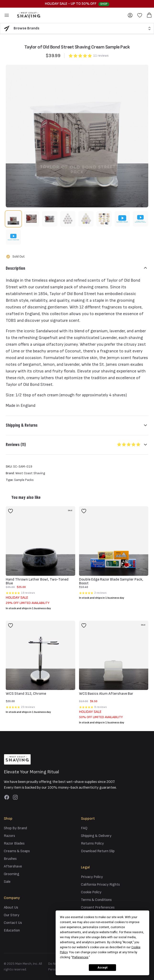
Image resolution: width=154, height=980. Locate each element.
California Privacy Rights (100, 885)
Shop (104, 4)
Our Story (12, 915)
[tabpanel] (77, 136)
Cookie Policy (91, 892)
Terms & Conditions (96, 900)
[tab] (13, 219)
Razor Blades (14, 843)
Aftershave (13, 866)
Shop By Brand (15, 828)
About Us (11, 907)
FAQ (84, 828)
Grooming (12, 874)
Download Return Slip (98, 851)
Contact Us (13, 923)
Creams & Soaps (17, 851)
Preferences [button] (80, 957)
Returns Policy (92, 843)
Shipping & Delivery (96, 836)
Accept (102, 968)
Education (12, 930)
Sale (7, 882)
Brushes (10, 859)
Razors (9, 836)
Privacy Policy (92, 877)
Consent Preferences (98, 907)
